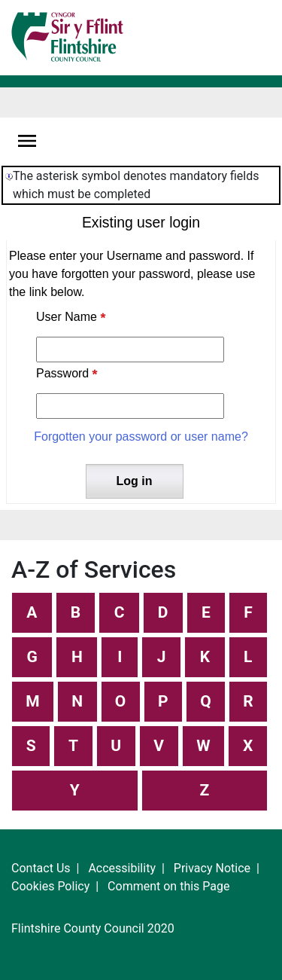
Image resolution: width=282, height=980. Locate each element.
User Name (67, 317)
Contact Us (41, 868)
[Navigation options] (27, 141)
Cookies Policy (50, 886)
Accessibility (122, 868)
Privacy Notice (212, 868)
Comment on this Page (168, 886)
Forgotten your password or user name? (141, 437)
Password (62, 373)
